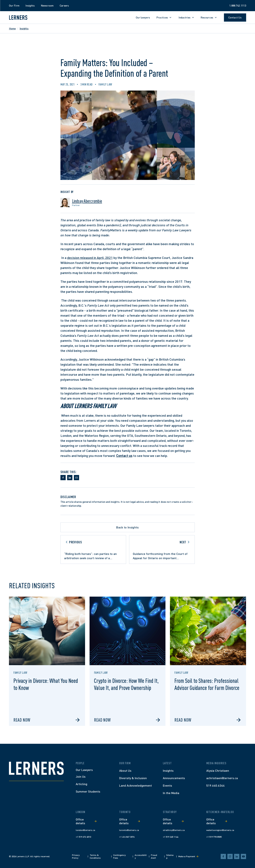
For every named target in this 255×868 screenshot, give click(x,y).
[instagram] (230, 856)
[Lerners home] (18, 18)
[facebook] (223, 856)
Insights (24, 28)
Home (12, 28)
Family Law (105, 84)
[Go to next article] (162, 549)
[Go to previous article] (93, 549)
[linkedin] (237, 856)
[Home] (36, 768)
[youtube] (243, 856)
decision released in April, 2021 (90, 258)
